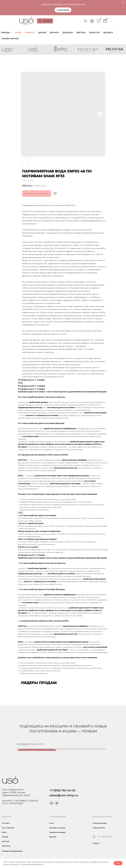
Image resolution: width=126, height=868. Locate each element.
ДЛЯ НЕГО (54, 33)
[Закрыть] (123, 2)
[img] (51, 803)
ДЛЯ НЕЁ (42, 33)
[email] (61, 744)
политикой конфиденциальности (32, 864)
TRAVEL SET (94, 33)
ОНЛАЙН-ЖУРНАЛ (10, 39)
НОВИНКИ (30, 33)
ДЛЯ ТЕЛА (81, 33)
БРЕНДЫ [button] (6, 33)
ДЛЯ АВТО (108, 33)
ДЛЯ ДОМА (68, 33)
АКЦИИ (18, 33)
